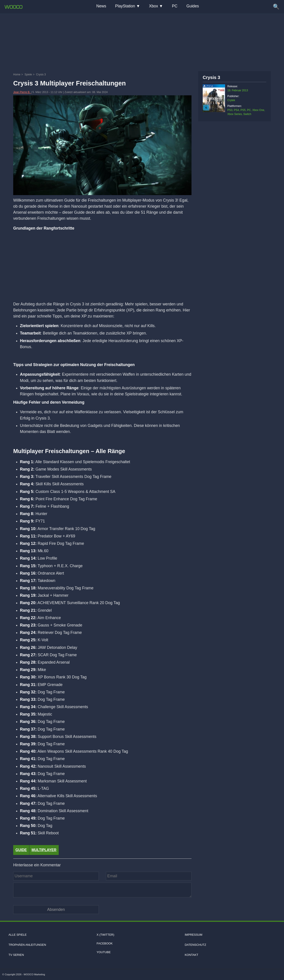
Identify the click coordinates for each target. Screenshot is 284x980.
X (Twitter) (105, 935)
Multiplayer (44, 850)
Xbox (153, 6)
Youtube (104, 952)
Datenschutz (196, 945)
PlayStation (125, 6)
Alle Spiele (18, 935)
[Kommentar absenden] (56, 910)
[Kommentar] (102, 890)
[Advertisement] (142, 41)
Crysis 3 (211, 77)
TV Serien (16, 955)
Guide (21, 850)
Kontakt (191, 955)
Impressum (194, 935)
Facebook (105, 943)
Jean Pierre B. (22, 92)
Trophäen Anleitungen (27, 945)
